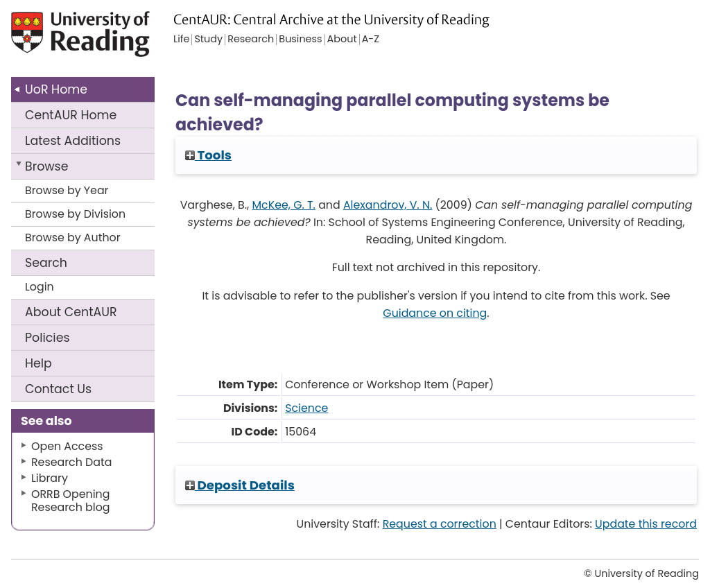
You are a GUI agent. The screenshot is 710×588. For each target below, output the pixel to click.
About (71, 312)
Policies (47, 338)
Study (208, 40)
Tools (208, 155)
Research (251, 40)
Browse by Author (73, 237)
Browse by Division (75, 214)
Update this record (646, 524)
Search (46, 263)
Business (300, 40)
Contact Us (58, 389)
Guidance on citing (435, 313)
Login (40, 287)
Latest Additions (73, 141)
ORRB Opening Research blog (71, 501)
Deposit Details (240, 485)
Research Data (71, 462)
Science (306, 408)
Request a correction (440, 524)
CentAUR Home (71, 115)
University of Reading (82, 40)
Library (50, 478)
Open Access (67, 446)
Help (38, 363)
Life (181, 40)
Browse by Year (67, 190)
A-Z (371, 40)
